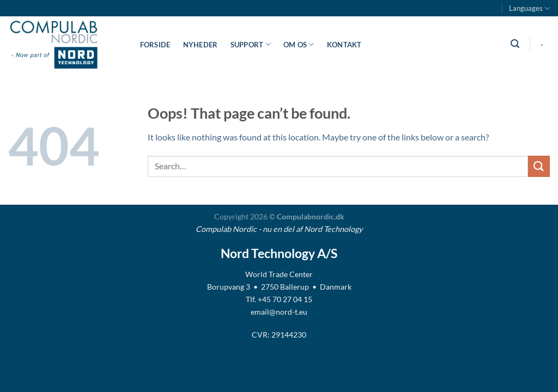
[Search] (515, 44)
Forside (155, 45)
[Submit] (539, 166)
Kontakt (344, 45)
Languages (529, 8)
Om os (299, 44)
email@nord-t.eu (279, 312)
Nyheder (201, 45)
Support (251, 44)
